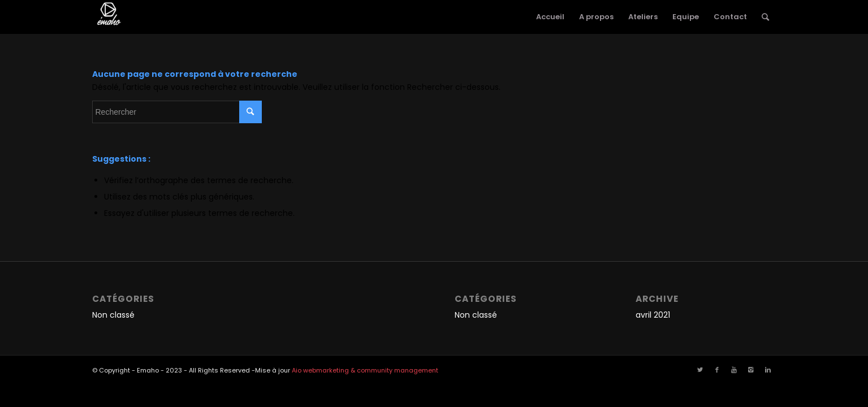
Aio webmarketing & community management (365, 370)
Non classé (113, 315)
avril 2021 (653, 315)
